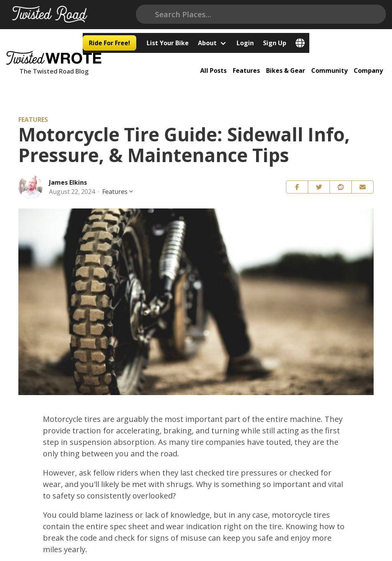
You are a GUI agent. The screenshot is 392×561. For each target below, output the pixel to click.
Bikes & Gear (292, 59)
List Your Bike (244, 15)
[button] (297, 180)
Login (322, 15)
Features (254, 59)
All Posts (223, 59)
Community (334, 59)
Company (371, 59)
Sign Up (351, 15)
